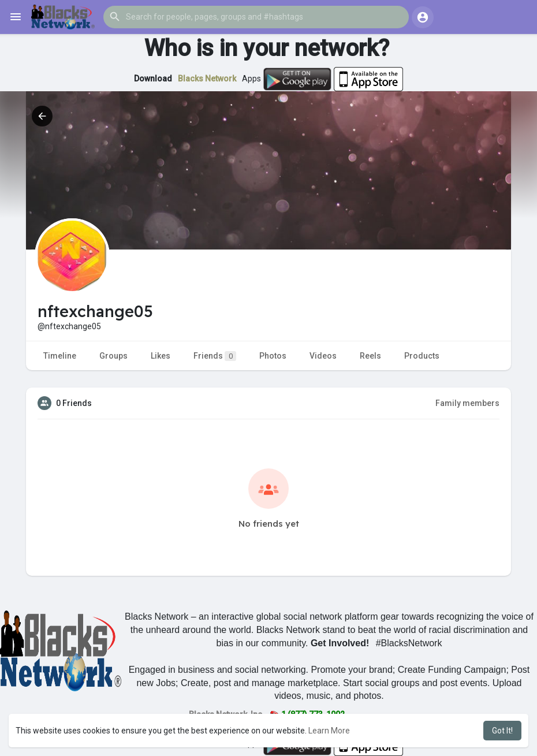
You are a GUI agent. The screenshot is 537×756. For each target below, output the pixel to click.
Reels (370, 356)
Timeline (60, 356)
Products (422, 356)
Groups (113, 356)
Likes (161, 356)
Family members (467, 403)
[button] (256, 17)
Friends (215, 356)
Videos (323, 356)
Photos (273, 356)
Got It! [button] (502, 731)
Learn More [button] (329, 731)
